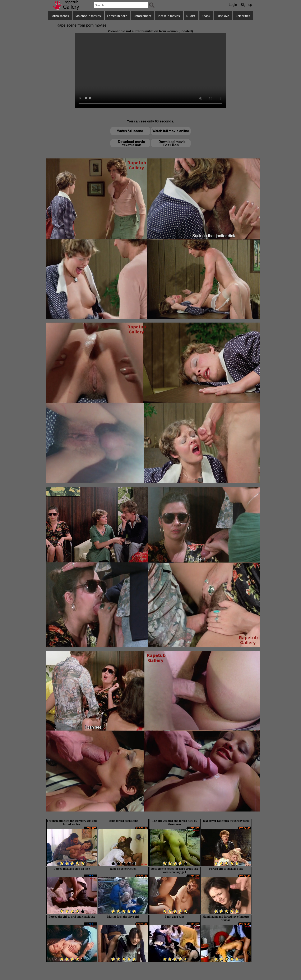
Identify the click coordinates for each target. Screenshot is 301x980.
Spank (206, 16)
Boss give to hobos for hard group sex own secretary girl (174, 870)
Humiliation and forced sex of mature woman (226, 918)
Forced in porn (117, 16)
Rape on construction (123, 869)
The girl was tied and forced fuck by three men (175, 822)
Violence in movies (88, 16)
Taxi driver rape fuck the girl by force (226, 821)
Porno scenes (60, 16)
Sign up (246, 5)
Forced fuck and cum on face (72, 869)
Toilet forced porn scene (123, 821)
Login (233, 5)
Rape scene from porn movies (82, 25)
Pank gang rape (175, 917)
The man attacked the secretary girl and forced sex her (72, 822)
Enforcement (143, 16)
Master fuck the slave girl (123, 917)
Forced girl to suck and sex (226, 869)
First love (223, 16)
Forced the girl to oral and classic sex (72, 917)
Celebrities (243, 16)
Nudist (191, 16)
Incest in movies (169, 16)
